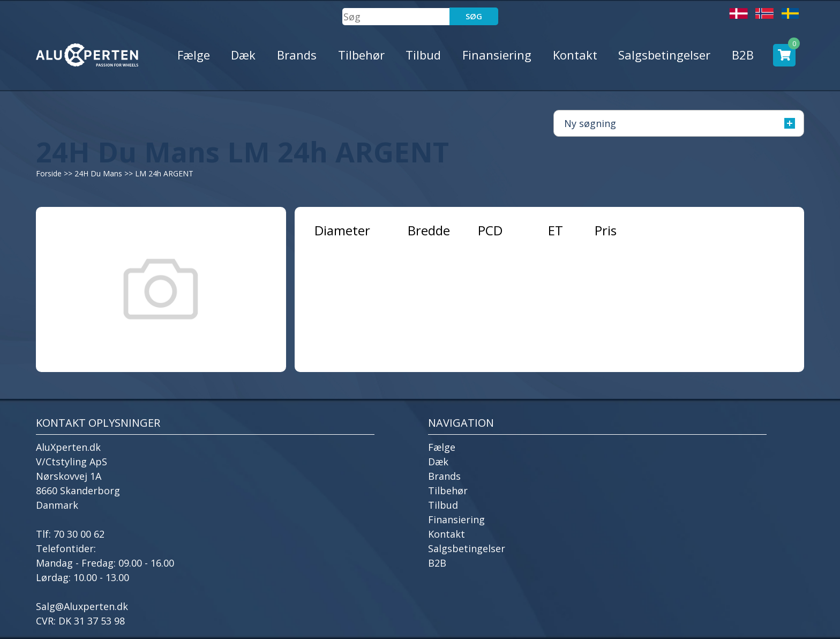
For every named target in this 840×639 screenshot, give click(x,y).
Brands (297, 55)
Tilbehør (361, 55)
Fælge (194, 55)
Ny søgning (680, 123)
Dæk (243, 55)
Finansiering (497, 55)
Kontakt (575, 55)
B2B (743, 55)
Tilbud (423, 55)
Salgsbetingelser (664, 55)
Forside (49, 173)
